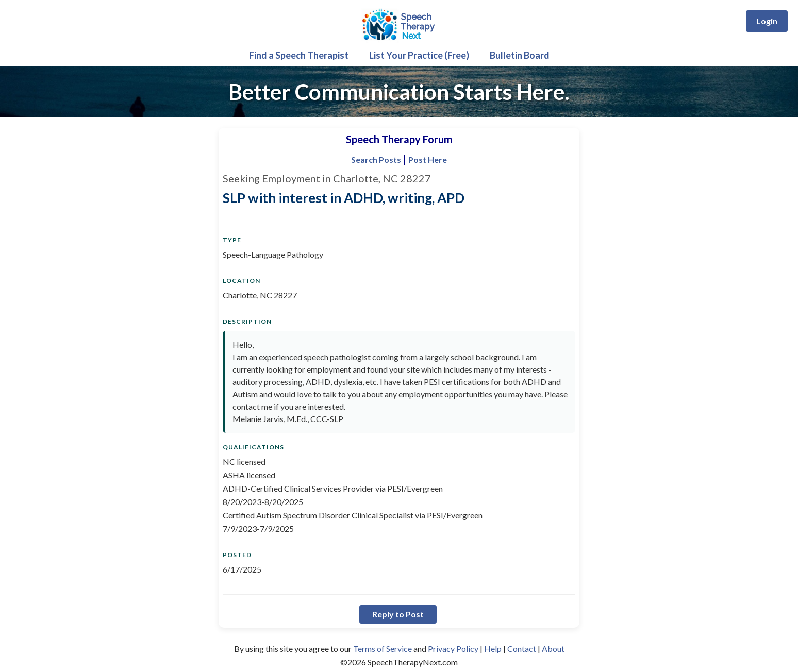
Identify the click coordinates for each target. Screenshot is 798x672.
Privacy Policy (453, 649)
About (553, 649)
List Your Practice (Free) (419, 55)
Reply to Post (398, 614)
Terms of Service (383, 649)
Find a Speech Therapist (299, 55)
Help (493, 649)
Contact (522, 649)
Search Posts (376, 159)
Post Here (428, 159)
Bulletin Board (520, 55)
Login (767, 21)
